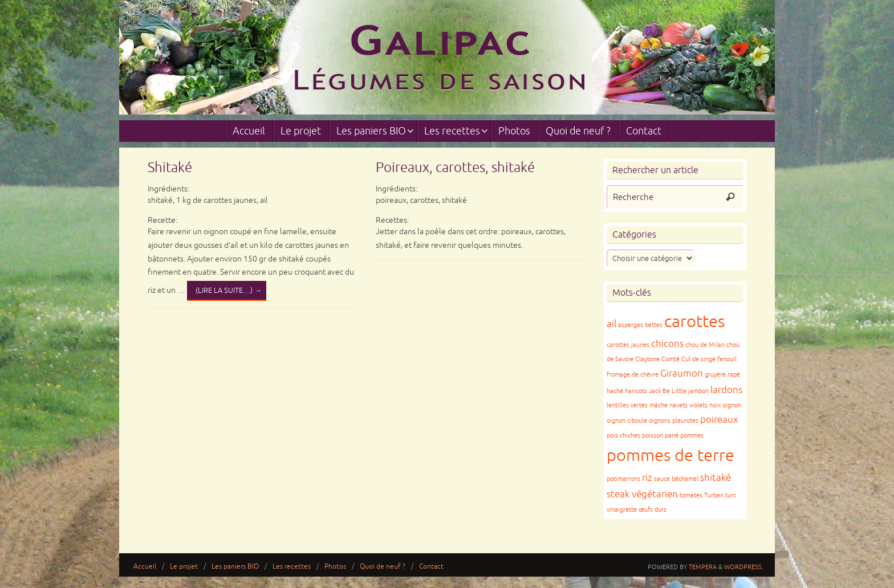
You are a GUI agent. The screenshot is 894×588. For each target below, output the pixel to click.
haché (615, 391)
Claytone (647, 359)
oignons (660, 421)
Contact (431, 567)
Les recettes (292, 567)
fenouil (727, 359)
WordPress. (744, 567)
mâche (659, 405)
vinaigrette (622, 510)
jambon (698, 391)
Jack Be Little (668, 391)
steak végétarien (642, 494)
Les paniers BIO (235, 567)
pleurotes (685, 421)
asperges (631, 325)
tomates (691, 495)
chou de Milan (705, 345)
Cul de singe (698, 359)
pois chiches (623, 436)
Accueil (145, 567)
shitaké (716, 478)
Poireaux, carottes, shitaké (455, 168)
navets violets (688, 405)
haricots (636, 391)
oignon (732, 405)
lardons (726, 390)
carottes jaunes (628, 345)
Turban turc (720, 495)
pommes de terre (670, 456)
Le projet (184, 567)
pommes (692, 436)
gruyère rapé (722, 375)
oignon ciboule (627, 421)
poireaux (719, 420)
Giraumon (682, 373)
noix (715, 405)
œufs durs (653, 510)
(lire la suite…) (229, 291)
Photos (335, 567)
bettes (654, 325)
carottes (694, 322)
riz (647, 478)
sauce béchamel (676, 479)
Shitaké (170, 168)
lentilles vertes (627, 405)
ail (611, 324)
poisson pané (660, 436)
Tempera (703, 567)
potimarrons (623, 479)
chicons (667, 344)
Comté (670, 359)
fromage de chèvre (633, 375)
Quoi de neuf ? (383, 567)
